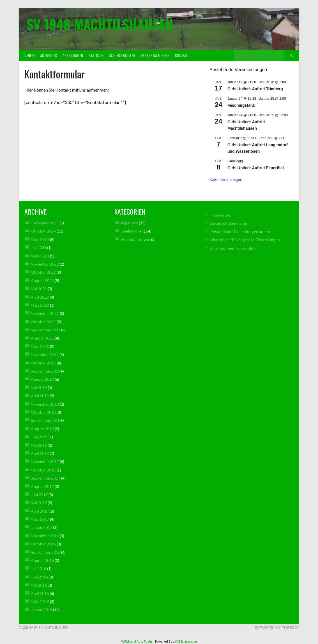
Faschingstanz (241, 105)
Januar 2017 (42, 527)
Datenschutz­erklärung (230, 223)
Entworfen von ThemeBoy (277, 627)
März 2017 (40, 519)
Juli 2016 (39, 569)
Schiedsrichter (122, 55)
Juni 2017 (39, 495)
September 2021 (46, 330)
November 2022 (45, 264)
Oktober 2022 (43, 272)
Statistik (96, 55)
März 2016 (40, 602)
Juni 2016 (39, 577)
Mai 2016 (39, 585)
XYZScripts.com (186, 641)
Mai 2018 (39, 445)
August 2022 (42, 281)
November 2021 (45, 313)
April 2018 (40, 453)
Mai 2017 (39, 503)
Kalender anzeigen (226, 180)
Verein (29, 55)
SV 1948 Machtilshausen (100, 24)
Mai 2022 (39, 289)
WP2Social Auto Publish (138, 641)
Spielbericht (131, 231)
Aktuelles (49, 55)
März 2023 (40, 256)
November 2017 (45, 462)
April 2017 (40, 511)
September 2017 (46, 478)
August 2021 (42, 338)
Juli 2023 (39, 247)
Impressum (220, 215)
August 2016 (42, 560)
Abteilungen (73, 55)
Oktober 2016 (43, 544)
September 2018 (46, 420)
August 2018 (42, 429)
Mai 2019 (39, 388)
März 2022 (40, 305)
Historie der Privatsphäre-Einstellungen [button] (245, 240)
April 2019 (40, 396)
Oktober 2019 (43, 363)
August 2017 (42, 486)
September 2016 (46, 552)
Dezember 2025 (45, 223)
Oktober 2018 (43, 412)
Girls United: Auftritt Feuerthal (256, 168)
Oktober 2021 (43, 322)
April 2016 (40, 593)
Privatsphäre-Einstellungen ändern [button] (241, 232)
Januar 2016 (42, 610)
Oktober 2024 (43, 231)
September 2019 (46, 371)
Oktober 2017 (43, 470)
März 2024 (40, 239)
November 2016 (45, 536)
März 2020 (40, 346)
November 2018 (45, 404)
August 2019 (42, 379)
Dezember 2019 (45, 354)
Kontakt (182, 55)
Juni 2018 (39, 437)
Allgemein (129, 223)
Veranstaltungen (155, 55)
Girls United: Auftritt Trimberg (255, 89)
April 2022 (40, 297)
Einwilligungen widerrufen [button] (233, 248)
